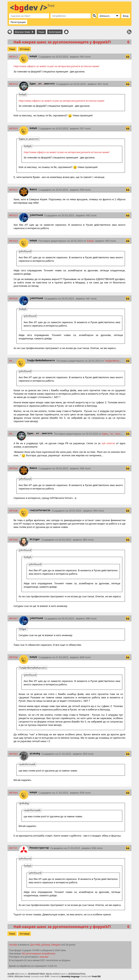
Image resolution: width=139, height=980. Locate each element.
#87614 (13, 84)
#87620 (13, 128)
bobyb (33, 56)
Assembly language (71, 976)
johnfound (36, 215)
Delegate (56, 945)
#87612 (13, 57)
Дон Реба (35, 945)
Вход (126, 16)
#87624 (13, 241)
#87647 (13, 618)
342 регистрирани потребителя (38, 953)
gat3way (46, 945)
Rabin (33, 190)
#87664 (13, 793)
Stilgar (35, 539)
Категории (55, 32)
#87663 (13, 754)
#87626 (13, 298)
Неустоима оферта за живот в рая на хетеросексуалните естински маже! (56, 66)
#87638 (13, 511)
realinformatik (40, 510)
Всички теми (24, 32)
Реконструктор (39, 848)
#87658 (13, 657)
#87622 (13, 190)
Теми (41, 32)
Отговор (24, 49)
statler (44, 957)
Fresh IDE (96, 976)
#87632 (12, 434)
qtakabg (35, 754)
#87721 (13, 848)
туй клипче (108, 443)
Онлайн (13, 945)
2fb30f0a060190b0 (36, 974)
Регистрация (18, 22)
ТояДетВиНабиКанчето (41, 361)
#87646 (13, 540)
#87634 (13, 468)
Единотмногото (42, 84)
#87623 (13, 215)
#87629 (12, 361)
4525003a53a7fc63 (76, 974)
